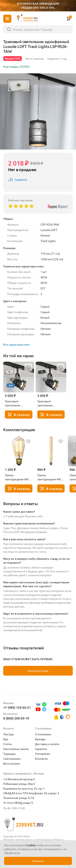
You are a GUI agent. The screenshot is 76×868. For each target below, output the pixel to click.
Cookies (31, 845)
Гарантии (41, 749)
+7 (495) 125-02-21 (17, 707)
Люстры (9, 734)
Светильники (12, 758)
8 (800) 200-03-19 (16, 718)
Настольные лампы (16, 749)
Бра (6, 739)
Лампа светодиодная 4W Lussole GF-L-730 (49, 477)
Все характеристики (17, 344)
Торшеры (10, 754)
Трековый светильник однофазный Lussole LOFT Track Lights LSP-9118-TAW (18, 403)
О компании (43, 734)
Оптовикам (43, 754)
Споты (7, 744)
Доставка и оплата (47, 744)
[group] (38, 111)
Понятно (38, 861)
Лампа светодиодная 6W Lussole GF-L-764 (17, 477)
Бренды (40, 739)
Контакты (41, 758)
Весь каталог (12, 763)
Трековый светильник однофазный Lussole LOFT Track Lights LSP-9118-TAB (51, 403)
